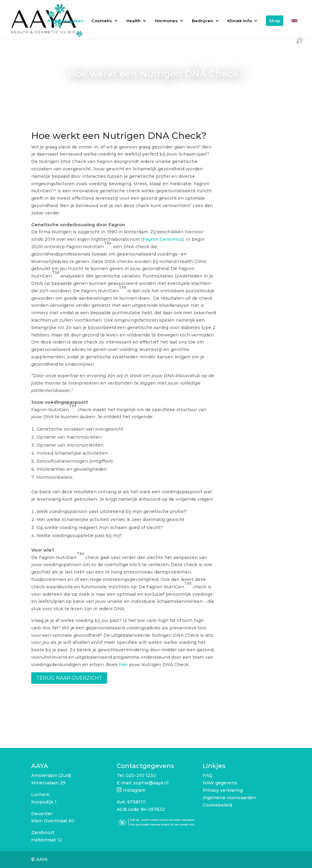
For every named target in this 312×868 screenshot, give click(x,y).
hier (123, 665)
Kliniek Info (240, 21)
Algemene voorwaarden (229, 798)
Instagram (134, 790)
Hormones (166, 21)
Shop (275, 21)
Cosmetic (102, 21)
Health (133, 21)
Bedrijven (202, 21)
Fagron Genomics (162, 239)
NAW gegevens (220, 783)
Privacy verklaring (223, 790)
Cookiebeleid (217, 805)
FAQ (207, 775)
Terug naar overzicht (69, 678)
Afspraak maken (65, 21)
